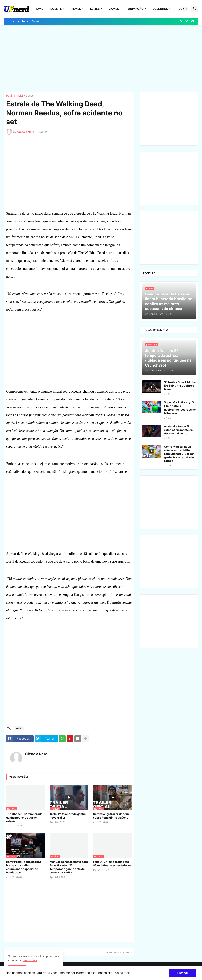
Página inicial (14, 96)
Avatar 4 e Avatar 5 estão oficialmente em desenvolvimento (179, 430)
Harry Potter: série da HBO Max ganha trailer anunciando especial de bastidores (24, 867)
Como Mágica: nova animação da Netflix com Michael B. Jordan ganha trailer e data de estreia (179, 454)
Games (114, 9)
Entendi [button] (183, 973)
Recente (55, 9)
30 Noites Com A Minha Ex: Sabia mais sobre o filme (180, 386)
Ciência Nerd (36, 754)
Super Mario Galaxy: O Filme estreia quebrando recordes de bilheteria (180, 408)
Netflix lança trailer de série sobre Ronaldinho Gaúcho (111, 816)
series (30, 96)
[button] (185, 9)
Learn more (30, 960)
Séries (95, 9)
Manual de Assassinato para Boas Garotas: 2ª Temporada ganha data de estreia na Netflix (69, 867)
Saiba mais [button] (123, 973)
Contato (36, 21)
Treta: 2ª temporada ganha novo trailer (68, 816)
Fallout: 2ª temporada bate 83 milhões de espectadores (112, 864)
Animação (136, 9)
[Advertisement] (101, 59)
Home (39, 9)
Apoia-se (23, 21)
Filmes (76, 9)
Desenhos (160, 9)
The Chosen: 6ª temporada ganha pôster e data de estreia (24, 817)
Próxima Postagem (117, 952)
